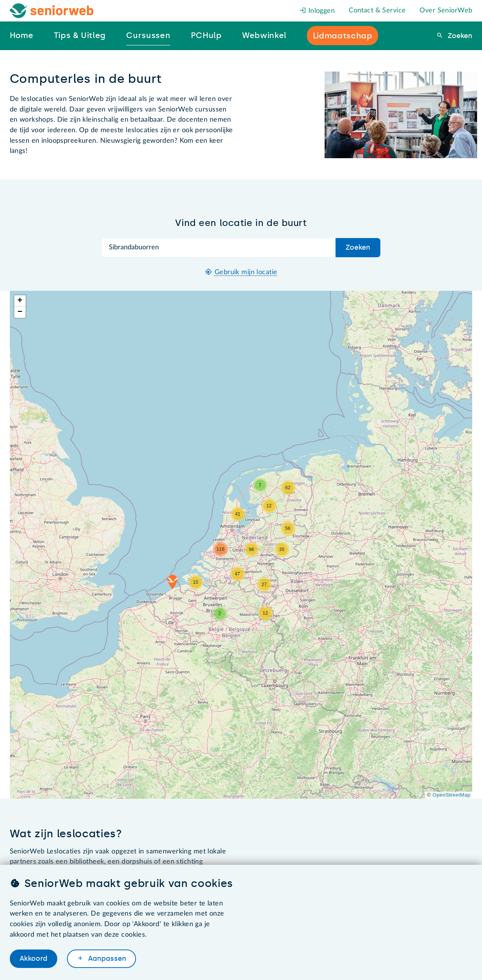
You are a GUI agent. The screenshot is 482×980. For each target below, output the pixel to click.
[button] (172, 582)
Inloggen (317, 11)
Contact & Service (377, 11)
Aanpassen (106, 959)
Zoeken (459, 36)
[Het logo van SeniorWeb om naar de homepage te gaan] (52, 11)
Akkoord (34, 959)
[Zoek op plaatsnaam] (219, 248)
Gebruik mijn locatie (246, 272)
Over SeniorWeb (446, 11)
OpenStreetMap (452, 795)
